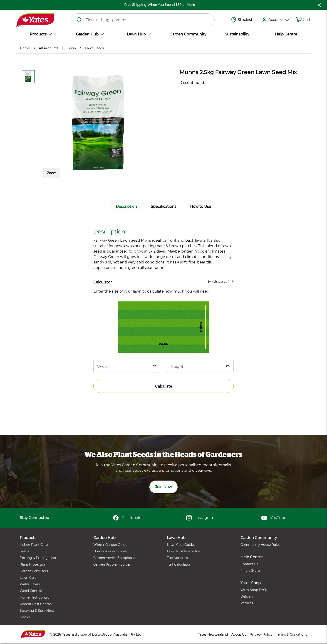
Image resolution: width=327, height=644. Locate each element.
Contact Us (249, 564)
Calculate (164, 386)
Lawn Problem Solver (184, 551)
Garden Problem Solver (112, 564)
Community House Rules (260, 545)
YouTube (274, 518)
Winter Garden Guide (110, 545)
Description (126, 207)
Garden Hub (90, 34)
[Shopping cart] (299, 20)
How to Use (201, 207)
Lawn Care (28, 578)
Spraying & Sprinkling (37, 611)
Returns (247, 603)
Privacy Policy (261, 634)
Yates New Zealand (213, 634)
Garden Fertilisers (34, 571)
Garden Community (188, 34)
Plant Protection (33, 564)
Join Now (163, 487)
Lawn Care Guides (181, 545)
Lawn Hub (139, 34)
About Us (239, 634)
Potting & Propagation (38, 558)
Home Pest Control (35, 597)
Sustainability (237, 34)
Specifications (163, 207)
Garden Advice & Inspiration (115, 558)
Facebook (127, 518)
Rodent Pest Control (36, 604)
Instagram (200, 518)
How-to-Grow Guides (110, 551)
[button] (98, 123)
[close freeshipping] (319, 5)
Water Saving (31, 584)
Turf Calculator (179, 564)
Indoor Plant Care (34, 545)
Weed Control (31, 591)
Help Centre (286, 34)
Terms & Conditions (292, 634)
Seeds (24, 551)
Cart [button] (307, 20)
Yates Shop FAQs (254, 590)
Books (25, 617)
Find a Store (250, 571)
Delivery (247, 596)
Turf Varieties (177, 558)
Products (41, 34)
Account (279, 20)
